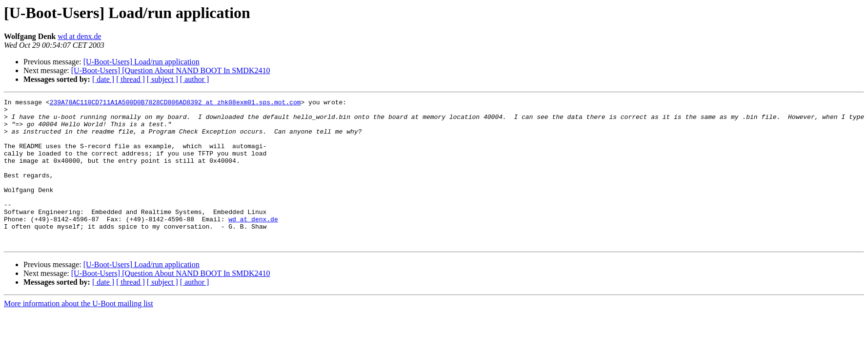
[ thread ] (131, 79)
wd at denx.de (79, 36)
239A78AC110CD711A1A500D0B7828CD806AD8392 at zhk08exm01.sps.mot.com (175, 103)
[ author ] (195, 79)
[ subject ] (162, 79)
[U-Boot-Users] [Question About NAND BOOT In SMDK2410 (171, 70)
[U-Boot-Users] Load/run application (141, 62)
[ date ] (103, 79)
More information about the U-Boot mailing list (79, 333)
